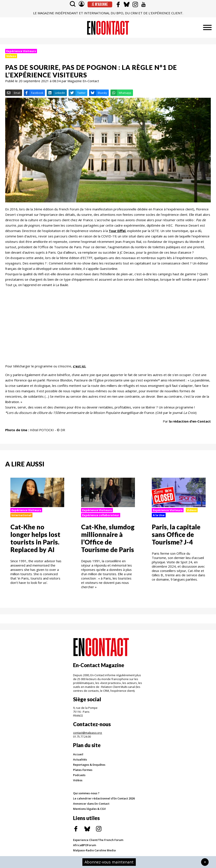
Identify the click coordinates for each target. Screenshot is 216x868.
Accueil (78, 754)
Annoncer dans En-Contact (91, 804)
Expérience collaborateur (101, 515)
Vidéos (78, 780)
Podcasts (79, 775)
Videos (11, 56)
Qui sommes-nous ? (86, 793)
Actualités (80, 759)
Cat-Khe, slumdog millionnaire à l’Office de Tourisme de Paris (108, 538)
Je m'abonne (100, 4)
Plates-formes (83, 770)
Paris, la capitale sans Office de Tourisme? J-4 (176, 534)
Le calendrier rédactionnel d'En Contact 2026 (104, 798)
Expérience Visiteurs (21, 51)
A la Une (159, 515)
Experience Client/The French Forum (98, 840)
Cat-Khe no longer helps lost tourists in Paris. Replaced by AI (35, 538)
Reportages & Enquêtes (89, 765)
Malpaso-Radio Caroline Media (94, 850)
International (21, 515)
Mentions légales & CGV (89, 809)
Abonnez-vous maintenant (109, 862)
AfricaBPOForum (85, 845)
